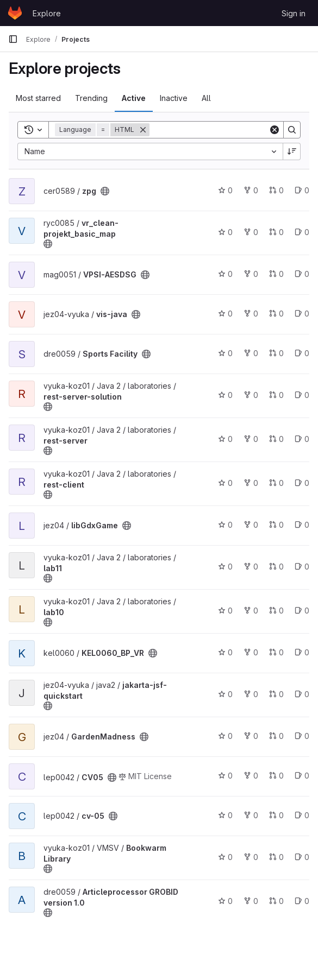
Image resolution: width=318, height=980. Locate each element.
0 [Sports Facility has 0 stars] (225, 353)
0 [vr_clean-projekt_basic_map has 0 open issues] (302, 232)
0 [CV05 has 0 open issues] (302, 776)
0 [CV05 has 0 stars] (225, 776)
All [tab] (206, 98)
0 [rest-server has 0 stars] (225, 439)
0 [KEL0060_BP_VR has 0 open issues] (302, 652)
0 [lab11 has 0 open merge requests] (276, 567)
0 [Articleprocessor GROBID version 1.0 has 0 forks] (251, 901)
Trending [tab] (91, 98)
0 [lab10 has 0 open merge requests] (276, 611)
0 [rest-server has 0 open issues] (302, 439)
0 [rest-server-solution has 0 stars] (225, 395)
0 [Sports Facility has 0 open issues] (302, 353)
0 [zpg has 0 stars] (225, 190)
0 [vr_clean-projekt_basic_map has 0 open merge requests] (276, 232)
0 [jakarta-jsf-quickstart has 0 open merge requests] (276, 694)
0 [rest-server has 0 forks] (251, 439)
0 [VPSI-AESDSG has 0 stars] (225, 274)
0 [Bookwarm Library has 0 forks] (251, 857)
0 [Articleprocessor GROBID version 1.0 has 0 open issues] (302, 901)
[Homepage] (15, 13)
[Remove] (143, 130)
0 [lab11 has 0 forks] (251, 567)
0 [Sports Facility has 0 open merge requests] (276, 353)
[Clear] (275, 130)
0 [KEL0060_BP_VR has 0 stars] (225, 652)
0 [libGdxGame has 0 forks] (251, 525)
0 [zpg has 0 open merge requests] (276, 190)
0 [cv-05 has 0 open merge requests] (276, 815)
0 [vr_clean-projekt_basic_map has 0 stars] (225, 232)
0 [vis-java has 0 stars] (225, 314)
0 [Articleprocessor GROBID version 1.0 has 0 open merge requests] (276, 901)
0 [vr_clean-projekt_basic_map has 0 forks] (251, 232)
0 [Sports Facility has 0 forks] (251, 353)
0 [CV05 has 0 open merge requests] (276, 776)
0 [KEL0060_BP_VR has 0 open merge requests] (276, 652)
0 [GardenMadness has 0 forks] (251, 736)
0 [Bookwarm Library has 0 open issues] (302, 857)
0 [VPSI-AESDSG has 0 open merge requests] (276, 274)
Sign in (294, 13)
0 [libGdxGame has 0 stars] (225, 525)
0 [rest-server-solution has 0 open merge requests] (276, 395)
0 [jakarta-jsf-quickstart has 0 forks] (251, 694)
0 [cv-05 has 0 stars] (225, 815)
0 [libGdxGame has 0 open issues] (302, 525)
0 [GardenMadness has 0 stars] (225, 736)
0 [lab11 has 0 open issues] (302, 567)
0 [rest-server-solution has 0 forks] (251, 395)
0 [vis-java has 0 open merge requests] (276, 314)
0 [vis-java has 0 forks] (251, 314)
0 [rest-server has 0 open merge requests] (276, 439)
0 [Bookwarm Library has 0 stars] (225, 857)
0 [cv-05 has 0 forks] (251, 815)
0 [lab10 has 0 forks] (251, 611)
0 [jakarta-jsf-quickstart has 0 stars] (225, 694)
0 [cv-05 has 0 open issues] (302, 815)
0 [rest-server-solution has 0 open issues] (302, 395)
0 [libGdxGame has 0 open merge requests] (276, 525)
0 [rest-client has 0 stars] (225, 483)
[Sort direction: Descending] (292, 151)
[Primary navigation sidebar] (13, 39)
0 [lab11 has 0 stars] (225, 567)
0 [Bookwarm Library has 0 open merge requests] (276, 857)
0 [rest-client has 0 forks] (251, 483)
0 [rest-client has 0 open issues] (302, 483)
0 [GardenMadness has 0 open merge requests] (276, 736)
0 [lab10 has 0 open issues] (302, 611)
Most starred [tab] (38, 98)
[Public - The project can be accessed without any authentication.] (105, 191)
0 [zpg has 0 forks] (251, 190)
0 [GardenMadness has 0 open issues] (302, 736)
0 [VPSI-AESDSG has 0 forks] (251, 274)
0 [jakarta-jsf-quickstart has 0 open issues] (302, 694)
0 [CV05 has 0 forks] (251, 776)
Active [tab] (134, 98)
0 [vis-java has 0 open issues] (302, 314)
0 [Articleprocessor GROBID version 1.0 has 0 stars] (225, 901)
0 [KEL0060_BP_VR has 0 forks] (251, 652)
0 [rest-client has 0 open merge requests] (276, 483)
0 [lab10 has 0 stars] (225, 611)
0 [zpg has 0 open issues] (302, 190)
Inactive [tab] (174, 98)
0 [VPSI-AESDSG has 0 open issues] (302, 274)
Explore (47, 13)
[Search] (217, 130)
